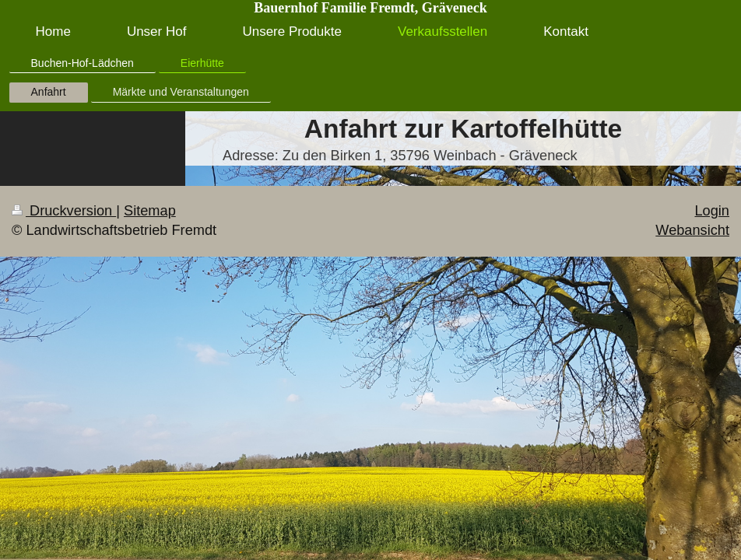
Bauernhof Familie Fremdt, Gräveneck (370, 8)
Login (712, 211)
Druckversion (64, 211)
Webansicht (692, 230)
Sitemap (150, 211)
